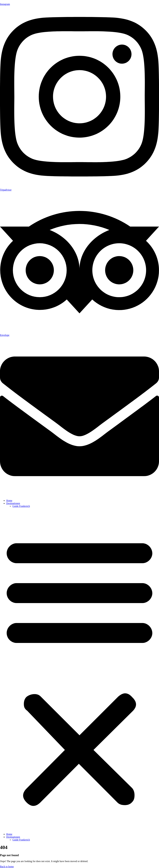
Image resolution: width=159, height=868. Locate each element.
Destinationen (13, 503)
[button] (79, 670)
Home (9, 501)
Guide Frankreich (21, 506)
